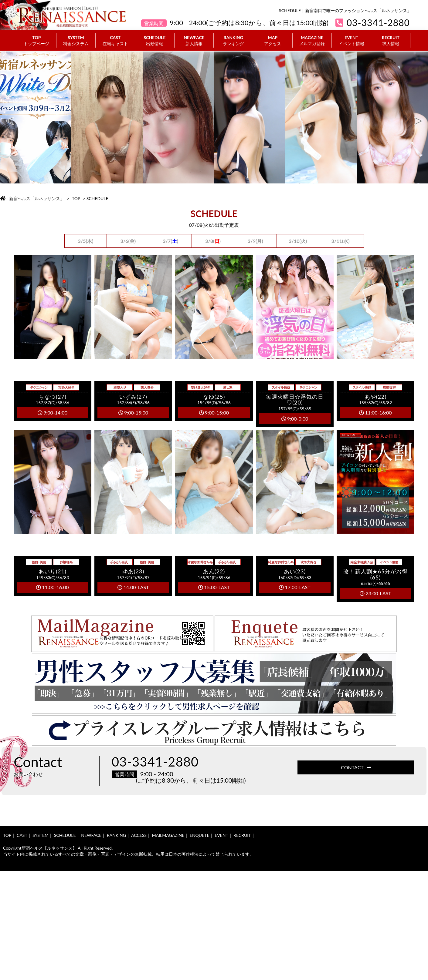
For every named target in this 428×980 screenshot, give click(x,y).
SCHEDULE (155, 41)
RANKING (233, 41)
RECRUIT (391, 41)
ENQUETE (200, 835)
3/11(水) (341, 241)
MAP (273, 41)
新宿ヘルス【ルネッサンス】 (49, 848)
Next (418, 118)
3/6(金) (128, 241)
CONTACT (356, 767)
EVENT (351, 41)
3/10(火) (298, 241)
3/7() (170, 241)
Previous (10, 118)
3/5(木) (86, 241)
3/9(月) (255, 241)
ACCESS (139, 835)
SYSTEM (76, 41)
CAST (115, 41)
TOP (37, 41)
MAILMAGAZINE (168, 835)
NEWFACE (194, 41)
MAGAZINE (312, 41)
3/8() (213, 241)
